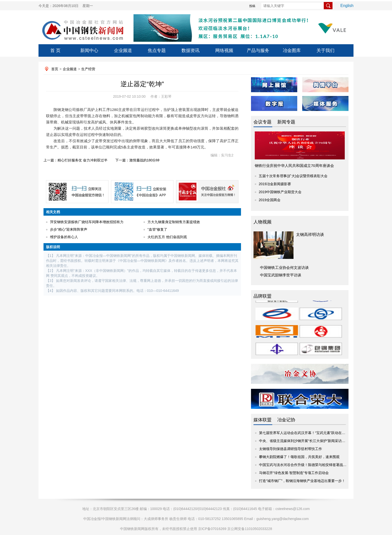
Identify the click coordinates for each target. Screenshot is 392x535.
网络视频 (224, 50)
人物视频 (262, 222)
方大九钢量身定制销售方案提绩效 (174, 222)
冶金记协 (286, 420)
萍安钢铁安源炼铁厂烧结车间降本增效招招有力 (87, 222)
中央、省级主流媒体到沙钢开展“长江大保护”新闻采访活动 (304, 441)
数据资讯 (190, 50)
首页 (55, 69)
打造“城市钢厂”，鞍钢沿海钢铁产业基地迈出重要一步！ (302, 481)
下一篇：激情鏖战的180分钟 (137, 160)
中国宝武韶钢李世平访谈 (281, 275)
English (347, 6)
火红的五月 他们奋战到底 (167, 237)
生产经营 (88, 69)
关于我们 (325, 50)
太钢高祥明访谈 (310, 235)
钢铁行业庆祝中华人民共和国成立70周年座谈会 (294, 166)
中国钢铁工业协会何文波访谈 (284, 267)
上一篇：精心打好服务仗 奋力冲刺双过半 (75, 160)
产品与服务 (258, 50)
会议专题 (262, 122)
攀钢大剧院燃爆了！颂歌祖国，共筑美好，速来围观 (299, 457)
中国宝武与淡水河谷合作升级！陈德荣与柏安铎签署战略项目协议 (310, 465)
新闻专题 (286, 122)
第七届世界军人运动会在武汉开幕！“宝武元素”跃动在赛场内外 (307, 433)
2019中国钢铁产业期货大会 (280, 192)
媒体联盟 (262, 420)
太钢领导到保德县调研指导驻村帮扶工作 (290, 449)
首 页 (55, 50)
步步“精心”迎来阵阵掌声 (69, 229)
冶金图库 (292, 50)
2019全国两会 (270, 200)
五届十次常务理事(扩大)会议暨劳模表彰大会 (293, 176)
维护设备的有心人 (64, 237)
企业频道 (123, 50)
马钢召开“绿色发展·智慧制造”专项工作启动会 (294, 473)
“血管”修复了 (157, 229)
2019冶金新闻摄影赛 (275, 184)
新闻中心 (89, 50)
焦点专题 (157, 50)
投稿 (252, 6)
